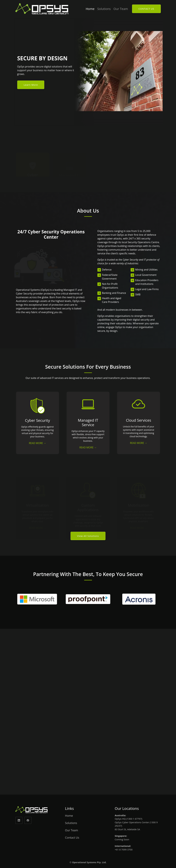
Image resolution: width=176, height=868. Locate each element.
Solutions (104, 9)
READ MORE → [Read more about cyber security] (37, 443)
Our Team (121, 9)
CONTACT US (146, 9)
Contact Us (72, 838)
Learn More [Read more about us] (31, 85)
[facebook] (28, 820)
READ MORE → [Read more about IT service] (88, 447)
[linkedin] (19, 820)
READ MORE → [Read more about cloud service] (139, 443)
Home (90, 9)
